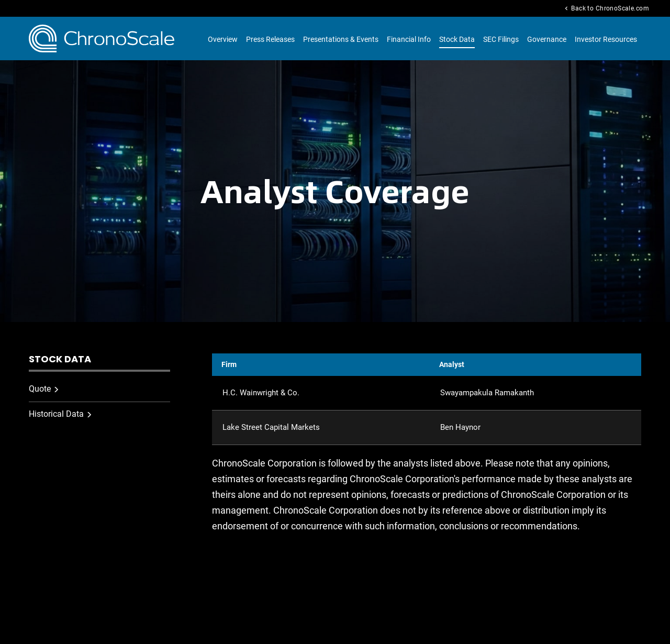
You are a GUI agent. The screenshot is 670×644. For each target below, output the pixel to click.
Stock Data (457, 39)
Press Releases (270, 39)
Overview (223, 39)
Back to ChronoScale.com (606, 8)
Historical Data (56, 414)
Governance (547, 39)
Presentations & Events (341, 39)
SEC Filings (501, 39)
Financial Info (409, 39)
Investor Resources (606, 39)
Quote (40, 389)
